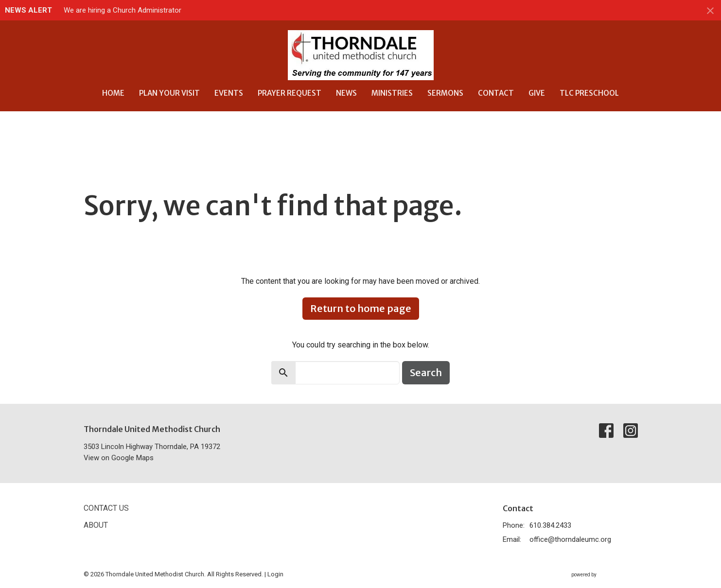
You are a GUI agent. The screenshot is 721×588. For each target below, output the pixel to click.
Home (113, 93)
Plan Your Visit (169, 93)
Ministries (392, 93)
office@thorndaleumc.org (570, 539)
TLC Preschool (589, 93)
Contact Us (106, 508)
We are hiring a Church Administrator (123, 10)
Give (537, 93)
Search (426, 372)
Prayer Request (290, 93)
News (346, 93)
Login (275, 574)
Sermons (445, 93)
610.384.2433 (550, 525)
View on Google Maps (119, 458)
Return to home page (361, 308)
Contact (496, 93)
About (96, 525)
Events (229, 93)
